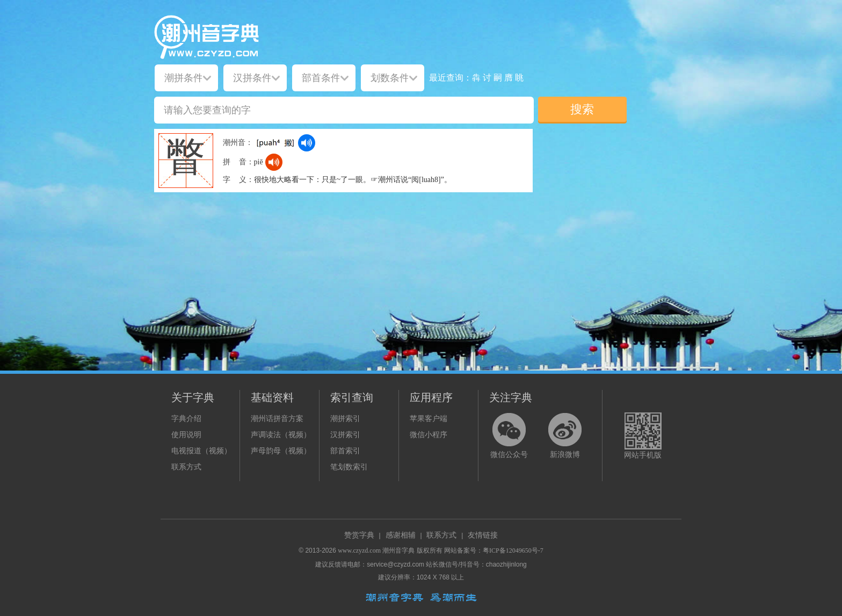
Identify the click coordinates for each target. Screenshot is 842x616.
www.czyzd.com (359, 550)
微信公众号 (509, 455)
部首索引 (345, 451)
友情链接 (483, 535)
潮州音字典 (398, 550)
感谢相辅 (401, 535)
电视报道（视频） (201, 451)
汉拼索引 (345, 435)
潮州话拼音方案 (277, 419)
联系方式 (186, 467)
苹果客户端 (429, 419)
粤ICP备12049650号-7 (513, 550)
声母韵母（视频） (281, 451)
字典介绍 (186, 419)
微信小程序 (429, 435)
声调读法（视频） (281, 435)
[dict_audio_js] (307, 143)
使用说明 (186, 435)
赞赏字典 (359, 535)
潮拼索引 (345, 419)
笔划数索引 (349, 467)
